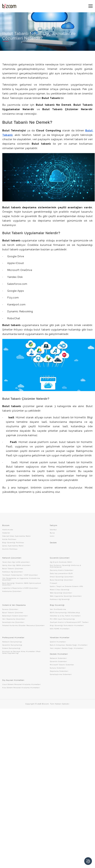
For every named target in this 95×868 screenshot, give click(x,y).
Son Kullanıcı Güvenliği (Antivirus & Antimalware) (65, 566)
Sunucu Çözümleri (10, 609)
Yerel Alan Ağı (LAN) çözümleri (16, 562)
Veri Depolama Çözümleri (14, 619)
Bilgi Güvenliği (57, 605)
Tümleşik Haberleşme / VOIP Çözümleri (20, 575)
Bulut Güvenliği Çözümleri (62, 580)
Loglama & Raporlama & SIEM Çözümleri (20, 588)
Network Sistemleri (58, 658)
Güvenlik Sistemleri (59, 661)
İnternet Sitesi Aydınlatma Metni (16, 536)
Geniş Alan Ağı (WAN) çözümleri (16, 565)
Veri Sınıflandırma (58, 609)
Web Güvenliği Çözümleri (61, 593)
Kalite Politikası (9, 539)
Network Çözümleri (12, 558)
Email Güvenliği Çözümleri (62, 577)
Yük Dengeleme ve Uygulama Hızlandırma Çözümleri (21, 579)
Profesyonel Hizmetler (13, 638)
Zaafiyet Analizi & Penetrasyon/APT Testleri (69, 622)
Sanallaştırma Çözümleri (13, 622)
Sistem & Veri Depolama (14, 605)
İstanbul (53, 530)
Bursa (52, 533)
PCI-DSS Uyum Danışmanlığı (62, 619)
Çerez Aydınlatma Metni (13, 546)
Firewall (54, 583)
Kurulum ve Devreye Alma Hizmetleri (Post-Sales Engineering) (22, 652)
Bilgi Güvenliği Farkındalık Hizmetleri (67, 625)
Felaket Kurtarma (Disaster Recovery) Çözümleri (23, 625)
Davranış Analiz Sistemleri (62, 570)
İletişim (54, 525)
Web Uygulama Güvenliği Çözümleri (66, 596)
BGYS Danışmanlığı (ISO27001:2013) (65, 613)
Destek (53, 543)
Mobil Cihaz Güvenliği (60, 590)
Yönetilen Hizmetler (60, 638)
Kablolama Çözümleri (12, 591)
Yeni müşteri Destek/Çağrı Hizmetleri (67, 648)
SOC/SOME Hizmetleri (60, 629)
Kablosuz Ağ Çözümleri (13, 572)
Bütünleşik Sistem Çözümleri (15, 616)
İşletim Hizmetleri (58, 642)
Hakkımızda (8, 530)
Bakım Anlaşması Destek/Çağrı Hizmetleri (69, 645)
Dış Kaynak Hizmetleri (13, 680)
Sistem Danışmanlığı (11, 648)
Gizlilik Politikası (10, 549)
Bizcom (6, 525)
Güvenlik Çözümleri (60, 558)
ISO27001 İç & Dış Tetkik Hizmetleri (65, 616)
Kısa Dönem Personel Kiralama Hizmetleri (21, 688)
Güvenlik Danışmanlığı (12, 645)
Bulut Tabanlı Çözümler (13, 569)
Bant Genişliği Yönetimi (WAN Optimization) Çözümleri (22, 584)
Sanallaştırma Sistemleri (61, 674)
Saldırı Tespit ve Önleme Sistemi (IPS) (66, 586)
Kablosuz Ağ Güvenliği (60, 599)
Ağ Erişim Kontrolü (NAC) (61, 562)
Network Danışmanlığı (12, 642)
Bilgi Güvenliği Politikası (13, 543)
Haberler (6, 533)
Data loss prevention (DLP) (61, 573)
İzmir (52, 536)
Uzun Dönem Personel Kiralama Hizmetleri (22, 684)
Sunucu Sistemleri (58, 668)
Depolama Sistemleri (59, 671)
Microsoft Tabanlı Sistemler (62, 665)
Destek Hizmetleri (59, 654)
